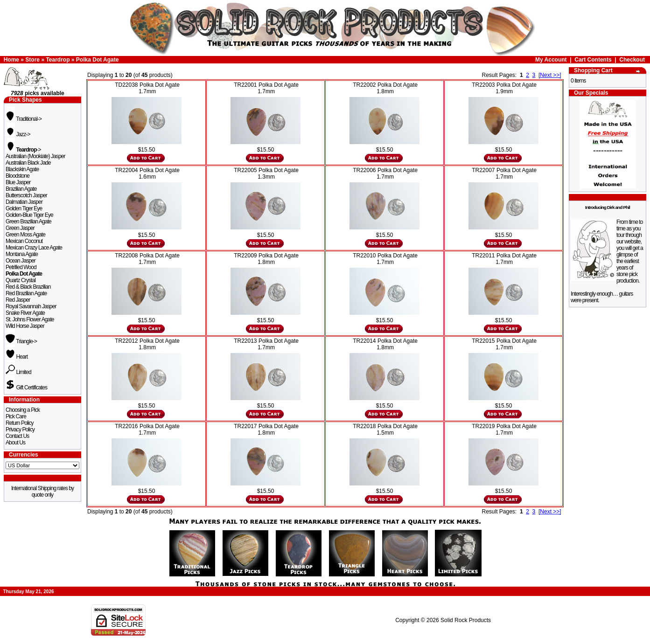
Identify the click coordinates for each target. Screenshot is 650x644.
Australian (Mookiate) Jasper (35, 156)
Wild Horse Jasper (25, 326)
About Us (15, 443)
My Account (551, 60)
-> (23, 150)
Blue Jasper (18, 182)
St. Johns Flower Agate (30, 319)
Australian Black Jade (28, 163)
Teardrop (58, 60)
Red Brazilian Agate (26, 293)
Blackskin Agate (22, 169)
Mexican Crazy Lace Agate (34, 248)
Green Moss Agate (25, 235)
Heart (17, 357)
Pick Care (16, 416)
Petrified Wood (21, 267)
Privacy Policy (20, 429)
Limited (18, 372)
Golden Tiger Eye (24, 208)
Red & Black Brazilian (28, 287)
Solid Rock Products (466, 620)
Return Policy (20, 423)
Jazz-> (18, 134)
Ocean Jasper (21, 261)
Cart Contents (593, 60)
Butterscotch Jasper (26, 195)
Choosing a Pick (23, 410)
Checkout (632, 60)
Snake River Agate (25, 313)
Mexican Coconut (24, 241)
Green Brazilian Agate (28, 222)
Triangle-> (21, 341)
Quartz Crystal (21, 280)
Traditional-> (24, 119)
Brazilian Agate (21, 189)
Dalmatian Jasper (24, 202)
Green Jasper (20, 228)
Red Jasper (18, 300)
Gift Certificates (26, 388)
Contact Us (17, 436)
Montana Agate (22, 254)
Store (32, 60)
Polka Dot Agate (98, 60)
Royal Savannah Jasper (31, 306)
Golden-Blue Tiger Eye (29, 215)
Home (11, 60)
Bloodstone (17, 176)
